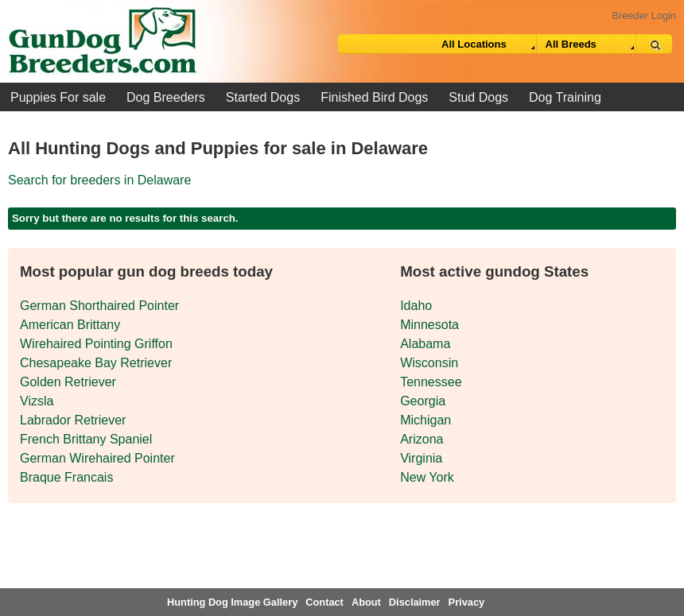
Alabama (425, 344)
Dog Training (565, 97)
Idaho (416, 306)
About (366, 602)
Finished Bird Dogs (374, 97)
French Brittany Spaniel (86, 439)
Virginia (421, 458)
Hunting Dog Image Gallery (232, 602)
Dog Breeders (166, 97)
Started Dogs (263, 97)
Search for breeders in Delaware (99, 180)
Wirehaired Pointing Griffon (96, 344)
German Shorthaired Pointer (99, 306)
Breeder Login (644, 15)
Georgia (423, 401)
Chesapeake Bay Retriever (96, 363)
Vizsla (37, 401)
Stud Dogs (478, 97)
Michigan (426, 420)
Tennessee (431, 382)
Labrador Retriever (73, 420)
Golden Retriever (68, 382)
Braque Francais (66, 477)
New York (427, 477)
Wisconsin (429, 363)
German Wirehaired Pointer (97, 458)
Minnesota (429, 325)
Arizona (422, 439)
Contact (325, 602)
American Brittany (70, 325)
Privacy (467, 602)
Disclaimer (415, 602)
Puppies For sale (58, 97)
